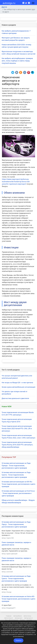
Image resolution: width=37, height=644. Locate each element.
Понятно (18, 640)
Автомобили (17, 616)
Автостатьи (27, 616)
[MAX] (26, 3)
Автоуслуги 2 (28, 618)
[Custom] (29, 3)
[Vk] (23, 3)
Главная (9, 616)
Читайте (29, 620)
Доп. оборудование (11, 620)
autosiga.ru (9, 3)
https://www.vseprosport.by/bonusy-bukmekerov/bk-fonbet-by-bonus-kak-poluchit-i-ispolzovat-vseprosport (16, 182)
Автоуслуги (18, 618)
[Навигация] (33, 3)
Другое (22, 620)
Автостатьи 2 (9, 618)
